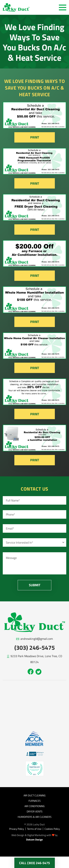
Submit (35, 585)
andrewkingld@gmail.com (37, 639)
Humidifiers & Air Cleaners (35, 817)
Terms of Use (34, 829)
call (34, 863)
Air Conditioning (35, 806)
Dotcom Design (34, 839)
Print (35, 137)
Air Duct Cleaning (35, 795)
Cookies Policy (52, 829)
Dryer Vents (35, 811)
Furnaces (35, 801)
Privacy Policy (17, 829)
